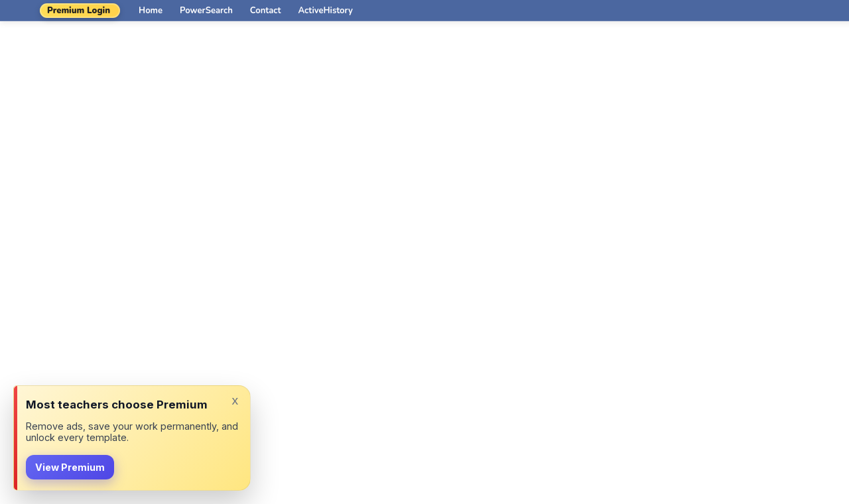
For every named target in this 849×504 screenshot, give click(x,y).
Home (151, 11)
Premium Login (79, 11)
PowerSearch (206, 11)
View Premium (70, 467)
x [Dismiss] (235, 400)
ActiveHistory (326, 11)
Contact (266, 11)
